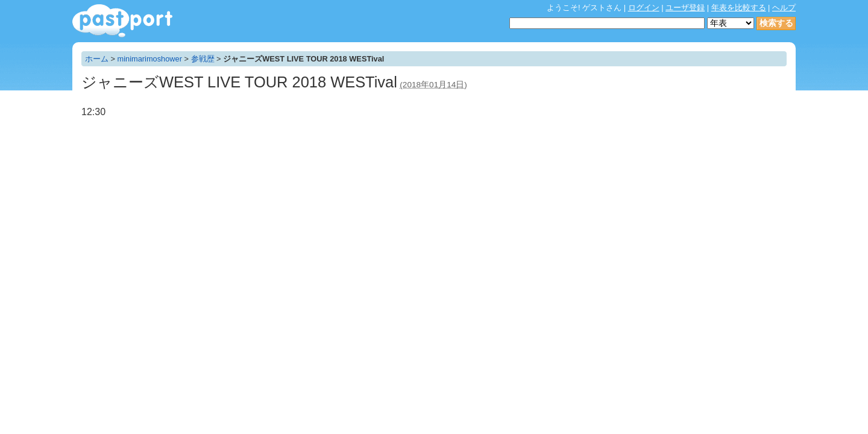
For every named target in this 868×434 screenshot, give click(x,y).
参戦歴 (203, 59)
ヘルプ (784, 8)
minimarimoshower (150, 59)
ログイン (644, 8)
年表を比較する (739, 8)
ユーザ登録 (685, 8)
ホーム (97, 59)
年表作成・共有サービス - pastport (122, 21)
